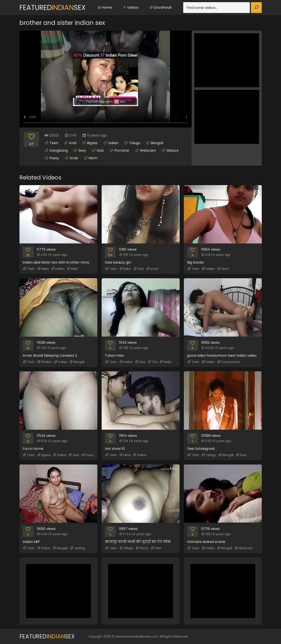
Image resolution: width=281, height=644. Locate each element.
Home (105, 7)
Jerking (77, 548)
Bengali (157, 143)
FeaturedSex (53, 7)
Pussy (54, 158)
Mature (173, 150)
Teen (54, 143)
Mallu (165, 362)
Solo (100, 150)
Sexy (82, 150)
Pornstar (122, 150)
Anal (73, 143)
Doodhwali (160, 7)
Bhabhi (44, 362)
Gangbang (59, 150)
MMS (72, 269)
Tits (152, 362)
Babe (43, 269)
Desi (139, 269)
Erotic (152, 269)
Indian (113, 143)
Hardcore (243, 548)
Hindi (125, 455)
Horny (142, 548)
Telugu (135, 143)
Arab (74, 158)
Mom (93, 158)
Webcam (148, 150)
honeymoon (228, 362)
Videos (131, 7)
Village (126, 548)
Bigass (92, 143)
